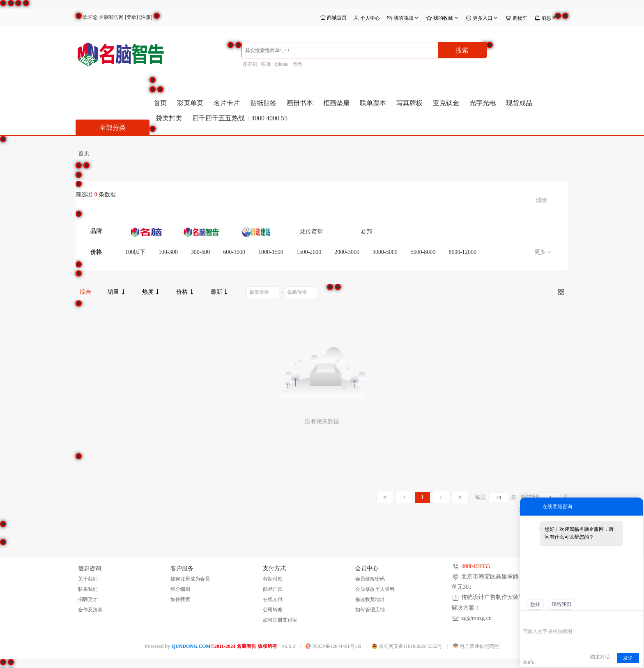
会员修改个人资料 (375, 589)
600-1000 (234, 252)
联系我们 (88, 589)
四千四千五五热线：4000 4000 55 (240, 118)
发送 (628, 658)
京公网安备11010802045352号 (407, 646)
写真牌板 (409, 103)
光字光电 (483, 103)
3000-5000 (385, 252)
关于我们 (88, 579)
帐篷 (266, 64)
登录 (131, 17)
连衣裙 (250, 64)
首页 (160, 103)
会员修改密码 (370, 579)
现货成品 (519, 103)
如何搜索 (180, 599)
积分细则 (180, 589)
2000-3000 (347, 252)
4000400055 (476, 566)
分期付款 (273, 579)
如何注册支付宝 (280, 620)
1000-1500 (271, 252)
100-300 (168, 252)
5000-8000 (423, 252)
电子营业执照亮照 (476, 646)
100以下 (135, 252)
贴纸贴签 (263, 103)
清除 (541, 200)
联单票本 (373, 103)
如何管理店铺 (370, 610)
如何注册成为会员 (190, 579)
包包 (297, 64)
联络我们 (561, 604)
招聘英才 (88, 599)
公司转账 (273, 610)
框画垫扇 (336, 103)
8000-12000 (462, 252)
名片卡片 (227, 103)
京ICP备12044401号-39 (333, 646)
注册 (146, 17)
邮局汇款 (273, 589)
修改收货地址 (370, 599)
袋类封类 (169, 118)
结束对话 (600, 657)
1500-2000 (309, 252)
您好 (535, 604)
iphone (282, 64)
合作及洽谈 (90, 610)
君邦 (366, 231)
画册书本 (300, 103)
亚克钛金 (446, 103)
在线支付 (273, 599)
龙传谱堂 (311, 231)
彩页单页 (190, 103)
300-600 (201, 252)
